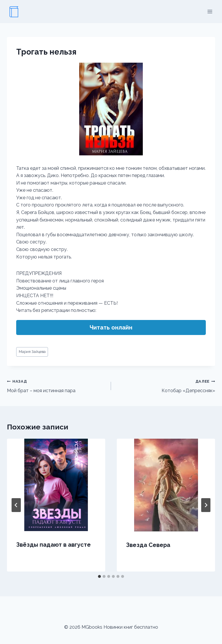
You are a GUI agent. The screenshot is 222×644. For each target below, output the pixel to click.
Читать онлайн (111, 327)
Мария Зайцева (32, 352)
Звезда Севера (148, 545)
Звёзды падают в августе (53, 545)
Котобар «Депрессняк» (165, 386)
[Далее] (206, 505)
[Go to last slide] (16, 505)
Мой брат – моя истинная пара (57, 386)
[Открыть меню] (210, 11)
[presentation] (56, 485)
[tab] (99, 576)
